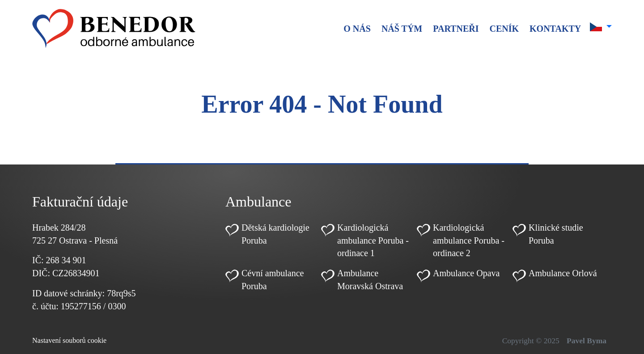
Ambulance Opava (466, 273)
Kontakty (555, 29)
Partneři (456, 29)
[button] (601, 27)
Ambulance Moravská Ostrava (370, 280)
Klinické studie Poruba (556, 234)
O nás (357, 29)
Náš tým (402, 29)
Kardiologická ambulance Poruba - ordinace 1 (373, 240)
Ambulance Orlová (563, 273)
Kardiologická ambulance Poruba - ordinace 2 (469, 240)
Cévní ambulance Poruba (273, 280)
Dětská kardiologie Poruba (275, 234)
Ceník (504, 29)
